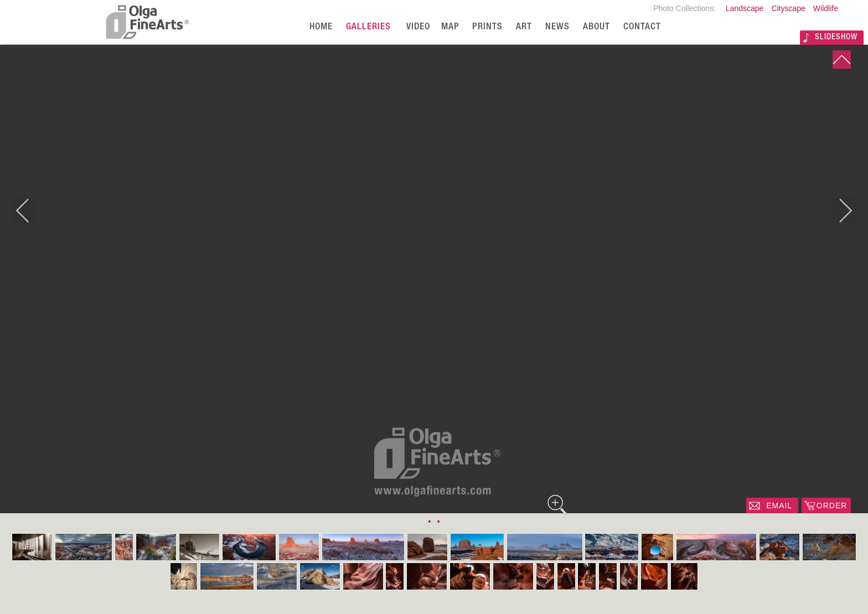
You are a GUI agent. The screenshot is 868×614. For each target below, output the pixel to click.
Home (321, 27)
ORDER (832, 505)
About (596, 27)
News (557, 27)
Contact (642, 27)
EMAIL (779, 505)
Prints (487, 27)
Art (524, 27)
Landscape (745, 8)
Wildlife (826, 8)
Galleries (368, 27)
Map (450, 27)
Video (418, 27)
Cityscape (788, 8)
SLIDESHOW (836, 37)
